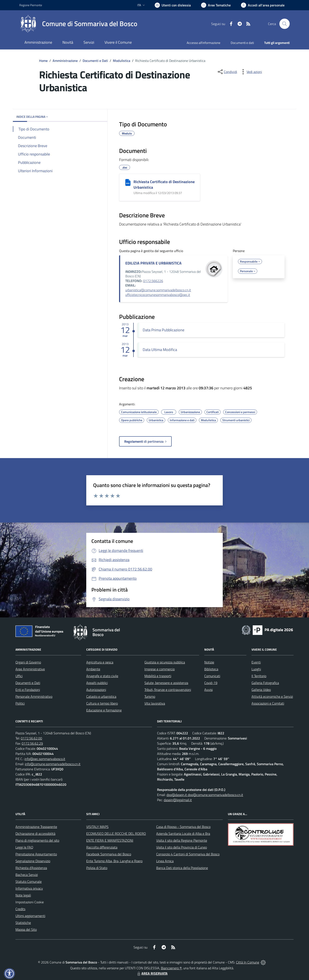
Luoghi (256, 669)
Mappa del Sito (26, 929)
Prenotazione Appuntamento (36, 854)
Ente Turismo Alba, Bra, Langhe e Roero (114, 861)
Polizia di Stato (97, 868)
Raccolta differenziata (102, 847)
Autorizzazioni (96, 690)
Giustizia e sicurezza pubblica (165, 662)
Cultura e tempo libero (102, 703)
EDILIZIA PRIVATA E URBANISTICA (153, 263)
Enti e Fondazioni (28, 690)
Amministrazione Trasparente (36, 827)
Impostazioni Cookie (30, 902)
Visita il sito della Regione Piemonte (182, 840)
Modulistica (122, 61)
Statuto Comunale (29, 881)
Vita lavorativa (155, 703)
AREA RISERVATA (152, 973)
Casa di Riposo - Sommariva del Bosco (183, 827)
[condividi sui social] (227, 72)
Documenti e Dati (95, 61)
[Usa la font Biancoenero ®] (173, 5)
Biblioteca (211, 669)
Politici (20, 703)
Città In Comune (248, 962)
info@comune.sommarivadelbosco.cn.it (53, 764)
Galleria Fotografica (265, 683)
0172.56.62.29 (32, 743)
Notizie (209, 662)
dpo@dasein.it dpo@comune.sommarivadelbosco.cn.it (205, 795)
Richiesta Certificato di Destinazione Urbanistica (164, 184)
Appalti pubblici (97, 683)
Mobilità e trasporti (158, 676)
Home (43, 61)
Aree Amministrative (30, 669)
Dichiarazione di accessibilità (35, 834)
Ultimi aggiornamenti (30, 916)
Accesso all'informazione (204, 43)
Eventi (256, 662)
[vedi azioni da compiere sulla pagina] (251, 72)
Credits (20, 909)
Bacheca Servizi (27, 875)
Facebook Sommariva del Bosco (109, 854)
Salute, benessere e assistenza (166, 683)
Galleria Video (261, 690)
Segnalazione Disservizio (33, 861)
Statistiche (23, 923)
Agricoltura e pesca (100, 662)
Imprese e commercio (160, 669)
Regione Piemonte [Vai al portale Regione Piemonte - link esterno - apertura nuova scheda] (31, 5)
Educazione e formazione (104, 710)
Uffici (19, 676)
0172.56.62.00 (31, 738)
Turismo (150, 696)
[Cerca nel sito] (285, 24)
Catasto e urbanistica (101, 696)
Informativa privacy (29, 888)
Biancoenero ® (171, 968)
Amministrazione (65, 61)
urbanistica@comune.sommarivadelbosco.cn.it (158, 290)
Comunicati (212, 676)
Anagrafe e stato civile (102, 676)
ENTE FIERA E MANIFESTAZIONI (110, 840)
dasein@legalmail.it (178, 800)
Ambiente (93, 669)
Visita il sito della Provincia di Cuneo (182, 847)
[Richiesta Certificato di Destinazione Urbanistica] (128, 182)
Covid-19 (211, 683)
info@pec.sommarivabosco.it (45, 759)
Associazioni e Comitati (268, 703)
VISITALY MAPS (97, 827)
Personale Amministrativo (34, 696)
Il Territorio (259, 676)
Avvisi (208, 690)
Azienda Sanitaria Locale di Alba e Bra (183, 834)
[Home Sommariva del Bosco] (78, 24)
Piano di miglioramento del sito (37, 840)
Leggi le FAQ (24, 847)
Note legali (23, 895)
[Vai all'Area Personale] (263, 5)
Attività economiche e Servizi (272, 696)
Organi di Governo (28, 662)
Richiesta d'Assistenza (31, 868)
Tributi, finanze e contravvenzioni (168, 690)
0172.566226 (153, 281)
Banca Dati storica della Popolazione (182, 868)
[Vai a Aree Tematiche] (216, 5)
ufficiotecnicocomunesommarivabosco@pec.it (158, 295)
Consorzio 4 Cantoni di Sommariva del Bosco (188, 854)
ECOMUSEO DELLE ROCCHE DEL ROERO (116, 834)
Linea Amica (165, 861)
